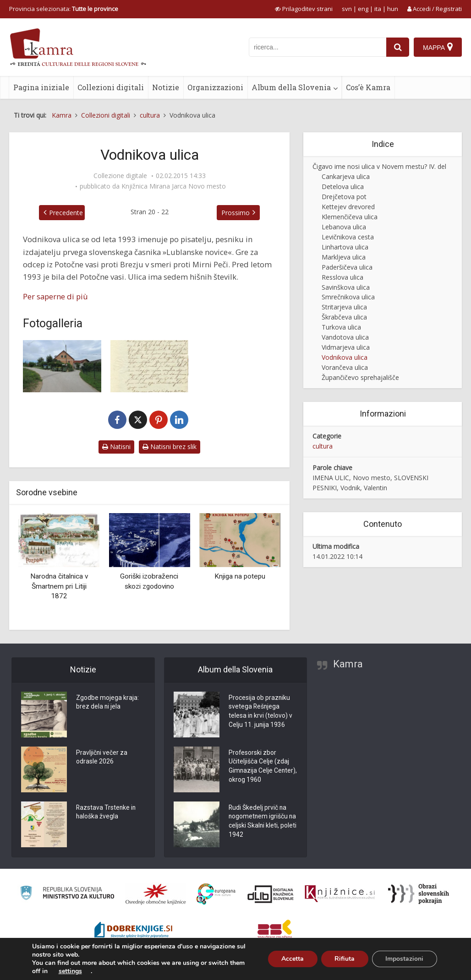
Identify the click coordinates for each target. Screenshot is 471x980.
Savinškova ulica (346, 287)
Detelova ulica (343, 187)
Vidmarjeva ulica (346, 347)
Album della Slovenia (291, 87)
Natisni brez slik (170, 447)
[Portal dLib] (271, 894)
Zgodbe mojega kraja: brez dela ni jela (107, 703)
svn (347, 9)
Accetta (292, 959)
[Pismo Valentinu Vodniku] (150, 366)
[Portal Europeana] (216, 894)
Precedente (66, 213)
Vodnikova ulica (345, 357)
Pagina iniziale (41, 87)
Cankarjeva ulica (346, 176)
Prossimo (235, 213)
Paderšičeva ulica (347, 267)
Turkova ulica (341, 327)
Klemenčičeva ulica (350, 217)
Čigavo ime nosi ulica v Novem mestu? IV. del (379, 166)
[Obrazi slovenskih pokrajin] (419, 894)
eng (363, 9)
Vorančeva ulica (345, 367)
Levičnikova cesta (348, 237)
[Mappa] (438, 47)
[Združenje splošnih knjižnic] (275, 931)
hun (393, 9)
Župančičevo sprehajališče (360, 377)
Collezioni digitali (111, 87)
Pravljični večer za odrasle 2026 (102, 758)
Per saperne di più (55, 296)
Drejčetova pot (344, 197)
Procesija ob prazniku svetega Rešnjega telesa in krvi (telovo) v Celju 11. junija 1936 (261, 712)
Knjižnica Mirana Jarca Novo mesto (174, 186)
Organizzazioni (215, 87)
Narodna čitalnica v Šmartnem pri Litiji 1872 (59, 586)
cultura (323, 446)
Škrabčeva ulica (344, 317)
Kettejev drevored (348, 207)
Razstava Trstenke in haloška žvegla (107, 813)
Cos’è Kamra (368, 87)
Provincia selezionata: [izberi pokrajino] (64, 9)
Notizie (166, 87)
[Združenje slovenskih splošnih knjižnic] (340, 894)
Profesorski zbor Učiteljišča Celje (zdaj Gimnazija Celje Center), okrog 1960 (259, 767)
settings (70, 971)
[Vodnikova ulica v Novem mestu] (62, 366)
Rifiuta (344, 959)
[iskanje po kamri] (318, 47)
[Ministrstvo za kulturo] (67, 894)
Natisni (116, 447)
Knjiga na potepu (240, 576)
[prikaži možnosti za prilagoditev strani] (304, 9)
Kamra (348, 664)
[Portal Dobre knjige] (133, 931)
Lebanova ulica (344, 227)
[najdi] (398, 47)
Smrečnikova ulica (348, 297)
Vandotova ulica (345, 337)
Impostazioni (404, 959)
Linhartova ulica (345, 247)
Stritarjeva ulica (344, 307)
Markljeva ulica (344, 257)
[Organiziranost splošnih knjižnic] (156, 894)
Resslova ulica (342, 277)
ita (378, 9)
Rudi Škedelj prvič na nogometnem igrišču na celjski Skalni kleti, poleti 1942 (263, 822)
